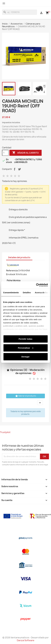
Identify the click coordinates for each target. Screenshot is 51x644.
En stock (11, 274)
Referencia (12, 271)
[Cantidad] (5, 153)
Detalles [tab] (27, 292)
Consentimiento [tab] (11, 292)
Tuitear (19, 169)
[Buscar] (20, 12)
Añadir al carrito (26, 153)
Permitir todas (26, 339)
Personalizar (26, 348)
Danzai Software (26, 640)
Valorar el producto (26, 396)
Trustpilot (5, 432)
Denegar (25, 357)
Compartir (15, 169)
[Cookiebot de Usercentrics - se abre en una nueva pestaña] (36, 285)
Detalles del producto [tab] (19, 257)
